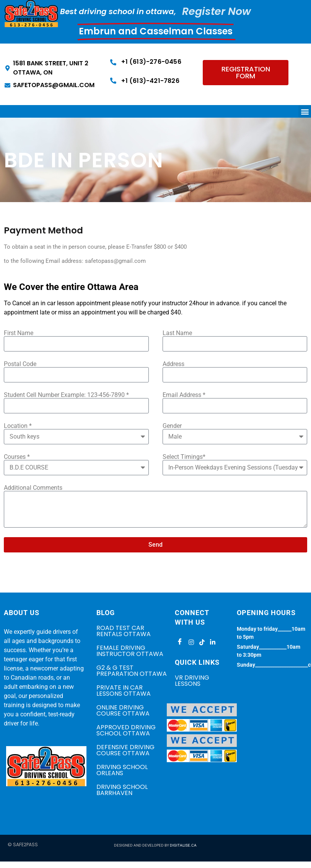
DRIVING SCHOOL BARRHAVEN (122, 790)
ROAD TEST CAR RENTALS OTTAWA (124, 631)
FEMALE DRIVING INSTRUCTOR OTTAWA (130, 651)
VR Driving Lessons (192, 681)
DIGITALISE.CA (183, 845)
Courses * (17, 457)
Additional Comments (33, 488)
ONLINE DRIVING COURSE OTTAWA (123, 710)
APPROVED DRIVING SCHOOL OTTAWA (126, 730)
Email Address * (184, 395)
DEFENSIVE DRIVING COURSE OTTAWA (125, 750)
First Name (19, 333)
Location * (18, 426)
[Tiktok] (201, 642)
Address (173, 364)
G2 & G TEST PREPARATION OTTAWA (132, 671)
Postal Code (20, 364)
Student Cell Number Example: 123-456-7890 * (66, 395)
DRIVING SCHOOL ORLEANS (122, 770)
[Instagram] (190, 642)
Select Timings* (184, 457)
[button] (305, 111)
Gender (172, 426)
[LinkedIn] (212, 642)
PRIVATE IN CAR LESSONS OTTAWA (124, 691)
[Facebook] (179, 642)
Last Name (177, 333)
